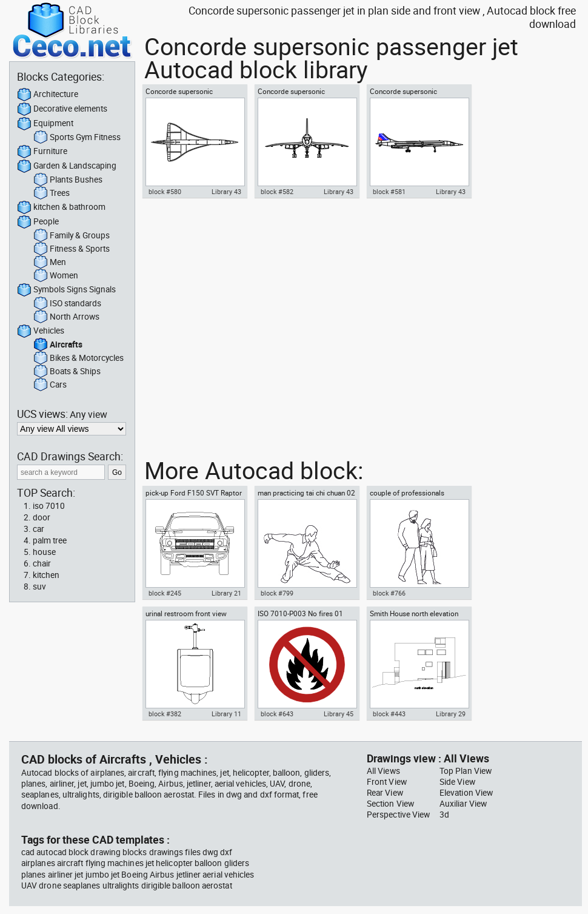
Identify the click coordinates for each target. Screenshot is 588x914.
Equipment (45, 124)
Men (50, 263)
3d (444, 815)
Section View (390, 804)
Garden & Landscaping (67, 166)
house (44, 552)
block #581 (389, 192)
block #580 (165, 192)
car (38, 529)
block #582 (277, 192)
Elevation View (466, 793)
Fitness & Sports (72, 249)
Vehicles (41, 331)
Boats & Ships (67, 372)
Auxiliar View (463, 804)
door (42, 517)
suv (39, 586)
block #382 (165, 714)
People (38, 222)
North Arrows (66, 317)
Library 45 (339, 714)
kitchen (46, 575)
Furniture (42, 152)
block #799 (277, 593)
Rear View (385, 793)
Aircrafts (58, 345)
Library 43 (226, 192)
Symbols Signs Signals (66, 290)
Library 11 (226, 714)
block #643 (277, 714)
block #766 (389, 593)
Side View (457, 782)
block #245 (165, 593)
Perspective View (398, 815)
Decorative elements (62, 109)
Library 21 (226, 593)
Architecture (48, 95)
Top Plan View (466, 771)
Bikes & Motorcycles (79, 358)
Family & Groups (72, 236)
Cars (50, 385)
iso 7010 (49, 506)
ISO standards (67, 304)
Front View (387, 782)
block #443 (389, 714)
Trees (52, 193)
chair (42, 563)
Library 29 (451, 714)
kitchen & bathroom (61, 207)
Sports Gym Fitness (77, 138)
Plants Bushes (68, 180)
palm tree (50, 540)
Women (56, 276)
